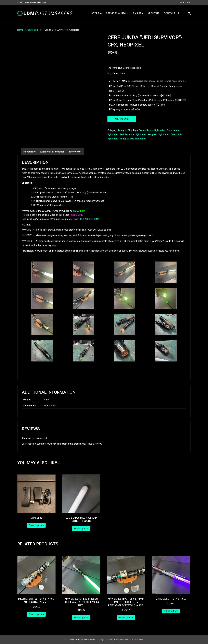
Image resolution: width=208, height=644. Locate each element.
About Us (153, 13)
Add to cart (122, 119)
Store (95, 13)
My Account (185, 2)
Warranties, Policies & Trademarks (129, 640)
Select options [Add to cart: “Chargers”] (36, 525)
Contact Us (171, 13)
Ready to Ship (32, 30)
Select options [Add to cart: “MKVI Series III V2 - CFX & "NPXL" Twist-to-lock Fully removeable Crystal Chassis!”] (126, 618)
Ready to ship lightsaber (133, 139)
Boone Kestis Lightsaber (152, 130)
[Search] (188, 13)
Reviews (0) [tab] (75, 152)
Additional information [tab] (52, 152)
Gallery (138, 13)
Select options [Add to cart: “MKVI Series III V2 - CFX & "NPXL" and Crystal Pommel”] (36, 614)
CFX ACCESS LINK (90, 219)
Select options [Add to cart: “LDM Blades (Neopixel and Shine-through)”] (81, 529)
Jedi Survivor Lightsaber (133, 134)
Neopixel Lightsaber (159, 134)
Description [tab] (30, 152)
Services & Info (116, 13)
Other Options (147, 81)
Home (20, 30)
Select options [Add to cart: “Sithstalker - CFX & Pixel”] (171, 611)
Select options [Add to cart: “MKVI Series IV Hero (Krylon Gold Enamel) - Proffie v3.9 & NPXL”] (81, 618)
